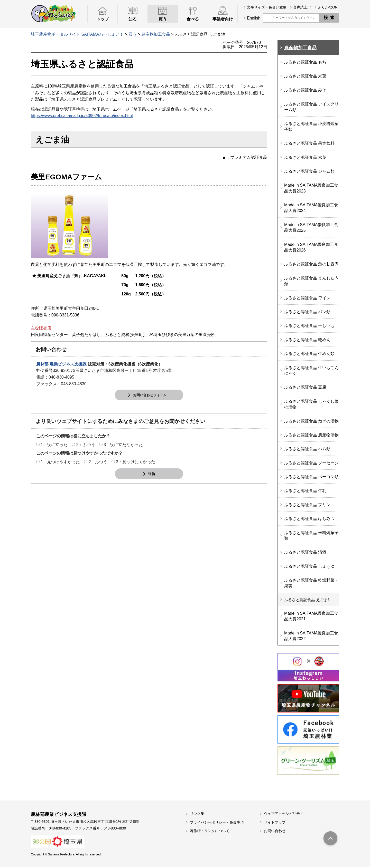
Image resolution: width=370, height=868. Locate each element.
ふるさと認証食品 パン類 (307, 312)
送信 (152, 474)
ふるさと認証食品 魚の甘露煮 (311, 264)
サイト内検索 (267, 18)
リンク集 (197, 814)
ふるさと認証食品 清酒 (305, 552)
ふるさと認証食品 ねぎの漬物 (311, 421)
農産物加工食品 (156, 34)
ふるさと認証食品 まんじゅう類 (311, 281)
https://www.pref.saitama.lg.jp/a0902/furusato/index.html (82, 116)
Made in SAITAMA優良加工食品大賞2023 (311, 188)
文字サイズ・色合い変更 (267, 7)
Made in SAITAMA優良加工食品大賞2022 (311, 636)
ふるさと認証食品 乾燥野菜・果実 (311, 583)
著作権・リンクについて (210, 832)
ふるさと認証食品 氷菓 (305, 157)
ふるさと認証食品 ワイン (307, 298)
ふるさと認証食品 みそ (305, 90)
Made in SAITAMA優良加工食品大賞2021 (311, 617)
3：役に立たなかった (123, 445)
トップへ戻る (330, 840)
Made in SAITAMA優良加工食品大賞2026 (311, 247)
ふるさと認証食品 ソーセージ (311, 463)
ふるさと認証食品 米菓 (305, 76)
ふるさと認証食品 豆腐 (305, 387)
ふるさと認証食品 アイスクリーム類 (311, 107)
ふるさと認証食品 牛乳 (305, 491)
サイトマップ (275, 823)
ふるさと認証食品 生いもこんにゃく (311, 370)
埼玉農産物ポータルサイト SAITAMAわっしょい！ (77, 34)
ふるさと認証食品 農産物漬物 (311, 435)
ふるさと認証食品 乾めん (307, 340)
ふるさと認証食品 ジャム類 (309, 171)
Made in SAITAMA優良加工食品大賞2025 (311, 228)
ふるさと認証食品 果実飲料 (309, 143)
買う (133, 34)
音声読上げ (302, 7)
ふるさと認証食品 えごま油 (309, 600)
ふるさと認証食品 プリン (307, 505)
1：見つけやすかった (60, 462)
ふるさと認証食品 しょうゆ (309, 566)
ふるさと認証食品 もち (305, 62)
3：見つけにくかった (136, 462)
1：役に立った (54, 445)
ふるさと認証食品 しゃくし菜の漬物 (311, 404)
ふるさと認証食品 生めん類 (309, 354)
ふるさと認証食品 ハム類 (307, 449)
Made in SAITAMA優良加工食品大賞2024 (311, 208)
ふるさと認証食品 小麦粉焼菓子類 (311, 126)
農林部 (42, 364)
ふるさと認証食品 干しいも (309, 326)
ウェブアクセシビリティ (284, 814)
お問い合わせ (275, 832)
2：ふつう (86, 445)
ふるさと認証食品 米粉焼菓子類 (311, 536)
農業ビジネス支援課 (68, 364)
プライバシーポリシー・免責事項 (217, 823)
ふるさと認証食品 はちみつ (309, 519)
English (254, 18)
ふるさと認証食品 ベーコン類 (311, 477)
